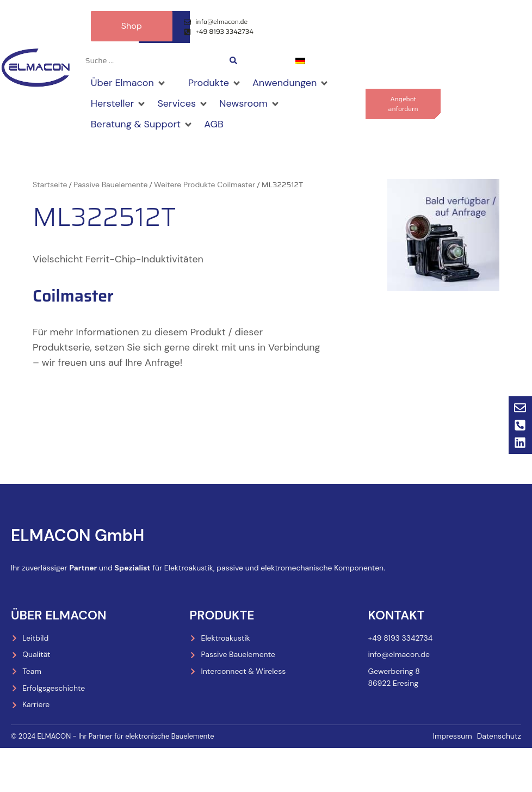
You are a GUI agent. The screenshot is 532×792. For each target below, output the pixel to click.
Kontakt (397, 615)
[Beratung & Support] (142, 125)
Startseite (50, 185)
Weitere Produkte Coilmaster (205, 185)
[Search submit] (233, 61)
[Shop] (177, 76)
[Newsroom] (250, 104)
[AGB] (214, 125)
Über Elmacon (59, 615)
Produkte (222, 615)
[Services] (183, 104)
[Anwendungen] (291, 84)
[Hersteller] (119, 104)
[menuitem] (300, 61)
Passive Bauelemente (110, 185)
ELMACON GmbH (78, 536)
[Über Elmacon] (129, 84)
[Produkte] (215, 84)
